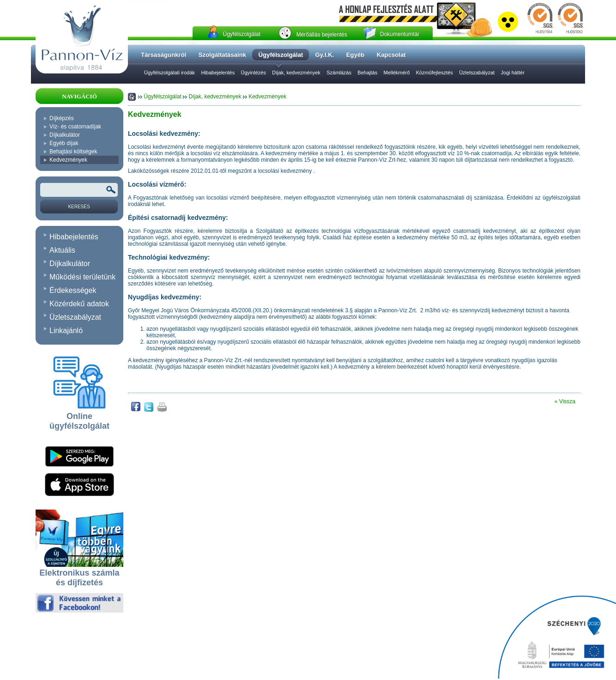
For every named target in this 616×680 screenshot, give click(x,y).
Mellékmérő (396, 73)
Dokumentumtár (400, 34)
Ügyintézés (254, 73)
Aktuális (62, 250)
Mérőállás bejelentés (322, 35)
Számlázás (339, 73)
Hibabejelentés (218, 73)
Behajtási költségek (73, 152)
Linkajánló (66, 331)
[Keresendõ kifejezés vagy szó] (79, 190)
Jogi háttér (513, 73)
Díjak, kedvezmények (296, 73)
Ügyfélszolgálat (241, 34)
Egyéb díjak (64, 143)
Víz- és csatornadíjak (75, 127)
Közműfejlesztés (435, 73)
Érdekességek (73, 290)
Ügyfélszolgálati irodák (169, 73)
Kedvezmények (68, 160)
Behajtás (367, 73)
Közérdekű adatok (79, 304)
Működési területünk (82, 277)
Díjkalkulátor (65, 135)
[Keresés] (79, 206)
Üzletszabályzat (477, 73)
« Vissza (565, 401)
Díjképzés (62, 118)
